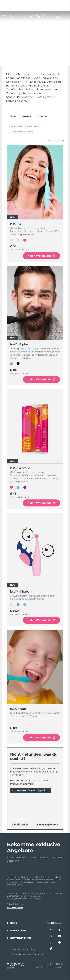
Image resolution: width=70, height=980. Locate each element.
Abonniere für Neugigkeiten (31, 791)
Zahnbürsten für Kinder (22, 132)
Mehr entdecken (17, 59)
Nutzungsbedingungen (18, 898)
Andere (41, 116)
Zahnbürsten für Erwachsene (25, 126)
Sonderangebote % (47, 824)
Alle (13, 116)
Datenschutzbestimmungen (24, 896)
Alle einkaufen (20, 824)
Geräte (26, 116)
